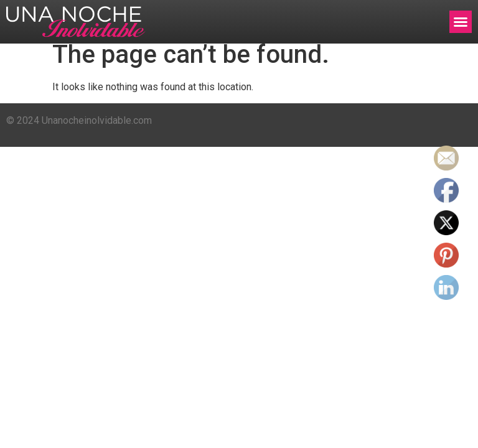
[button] (461, 22)
